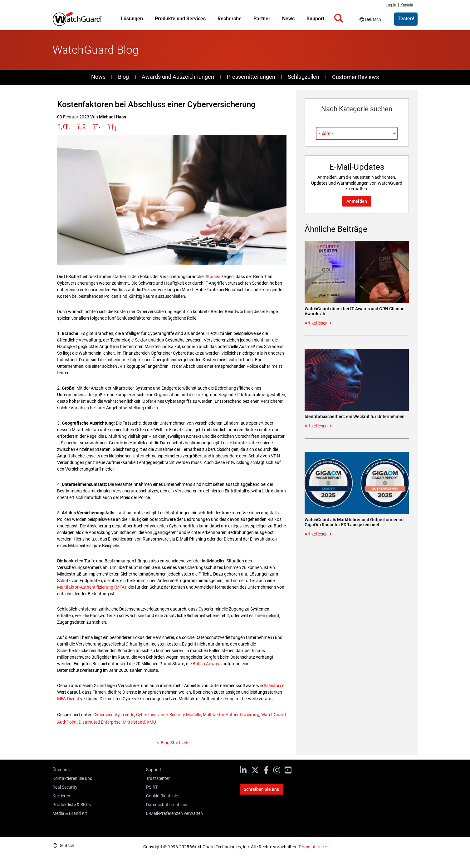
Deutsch (373, 19)
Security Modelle (185, 715)
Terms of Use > (312, 847)
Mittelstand (134, 722)
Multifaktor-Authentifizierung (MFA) (92, 587)
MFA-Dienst (68, 699)
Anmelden (357, 201)
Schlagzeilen (304, 77)
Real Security (65, 787)
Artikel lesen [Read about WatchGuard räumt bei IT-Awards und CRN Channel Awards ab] (316, 323)
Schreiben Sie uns (261, 789)
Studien (213, 277)
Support (154, 770)
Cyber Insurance (152, 715)
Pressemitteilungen (251, 77)
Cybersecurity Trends (114, 715)
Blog (123, 77)
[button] (339, 18)
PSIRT (152, 787)
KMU (151, 722)
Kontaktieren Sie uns (72, 778)
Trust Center (158, 778)
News (98, 77)
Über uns (61, 770)
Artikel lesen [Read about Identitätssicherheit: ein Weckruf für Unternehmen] (316, 426)
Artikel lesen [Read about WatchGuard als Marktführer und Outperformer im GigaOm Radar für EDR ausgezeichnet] (316, 534)
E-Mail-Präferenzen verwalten (174, 813)
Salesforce (274, 686)
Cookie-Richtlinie (162, 796)
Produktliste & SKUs (72, 805)
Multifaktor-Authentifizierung (231, 715)
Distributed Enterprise (100, 722)
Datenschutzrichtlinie (166, 805)
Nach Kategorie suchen (357, 109)
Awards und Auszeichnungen (178, 77)
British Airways (207, 664)
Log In (391, 5)
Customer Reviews (355, 77)
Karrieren (61, 796)
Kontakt (407, 5)
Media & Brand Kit (70, 813)
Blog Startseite (175, 743)
